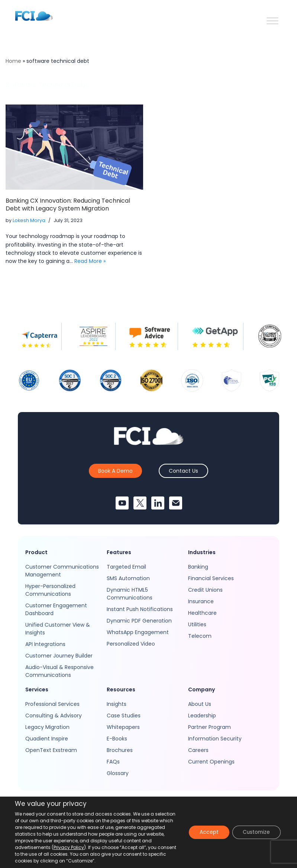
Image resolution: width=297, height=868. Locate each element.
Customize (255, 832)
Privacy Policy (69, 847)
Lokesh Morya (29, 220)
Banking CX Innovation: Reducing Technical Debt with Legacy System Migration (68, 205)
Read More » (90, 261)
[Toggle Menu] (272, 21)
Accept (206, 832)
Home (13, 61)
